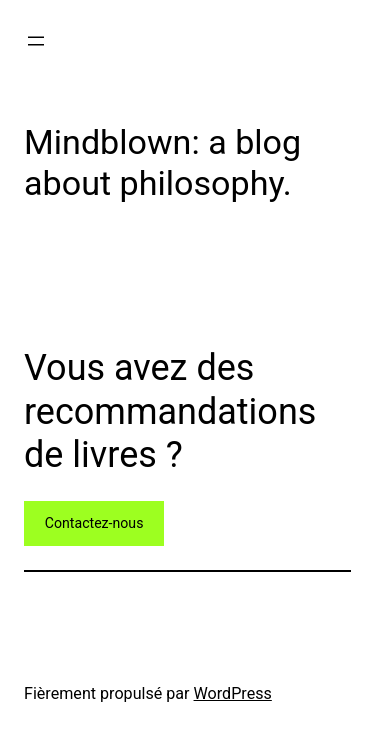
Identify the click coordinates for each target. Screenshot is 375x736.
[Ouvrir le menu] (36, 41)
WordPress (233, 693)
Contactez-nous (94, 523)
